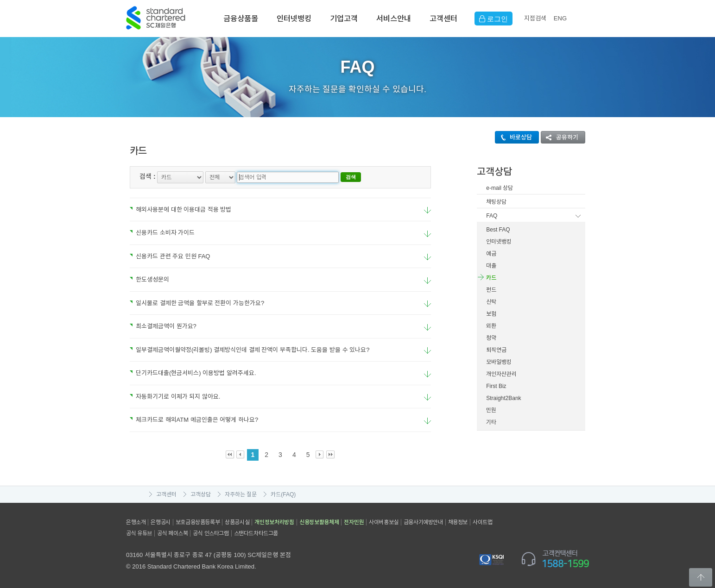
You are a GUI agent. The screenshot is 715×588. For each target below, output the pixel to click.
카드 (491, 278)
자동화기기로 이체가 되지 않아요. (175, 397)
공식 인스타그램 (211, 533)
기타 (491, 422)
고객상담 (201, 494)
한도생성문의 (149, 279)
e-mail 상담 (500, 188)
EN (560, 18)
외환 (491, 326)
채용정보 (458, 522)
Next (320, 455)
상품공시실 (237, 522)
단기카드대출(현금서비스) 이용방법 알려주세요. (193, 373)
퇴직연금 (496, 350)
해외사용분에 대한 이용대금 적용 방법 (180, 210)
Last (331, 455)
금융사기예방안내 (423, 522)
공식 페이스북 (173, 533)
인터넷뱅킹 (294, 19)
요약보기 (427, 210)
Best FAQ (498, 230)
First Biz (496, 386)
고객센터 (443, 19)
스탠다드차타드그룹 (256, 533)
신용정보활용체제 (319, 522)
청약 (491, 338)
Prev (241, 455)
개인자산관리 (501, 374)
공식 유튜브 (139, 533)
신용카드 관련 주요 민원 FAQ (170, 256)
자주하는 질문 (241, 494)
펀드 (491, 290)
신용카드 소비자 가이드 (162, 233)
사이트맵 (482, 522)
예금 (491, 254)
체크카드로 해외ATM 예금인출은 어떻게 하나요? (194, 420)
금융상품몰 (241, 19)
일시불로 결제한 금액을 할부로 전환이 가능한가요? (197, 303)
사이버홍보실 (384, 522)
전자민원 (354, 522)
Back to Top (701, 577)
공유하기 (560, 137)
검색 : (148, 176)
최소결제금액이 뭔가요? (163, 326)
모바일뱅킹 (499, 362)
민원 (491, 410)
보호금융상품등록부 (198, 522)
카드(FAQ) (283, 494)
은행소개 (136, 522)
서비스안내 (394, 19)
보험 (491, 314)
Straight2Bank (503, 398)
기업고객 (344, 19)
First (230, 455)
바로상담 (514, 137)
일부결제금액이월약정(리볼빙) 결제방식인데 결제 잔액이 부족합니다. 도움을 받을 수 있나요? (250, 350)
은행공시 (160, 522)
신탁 (491, 302)
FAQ (492, 216)
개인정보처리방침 (274, 522)
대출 (491, 266)
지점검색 (535, 18)
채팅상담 (496, 202)
